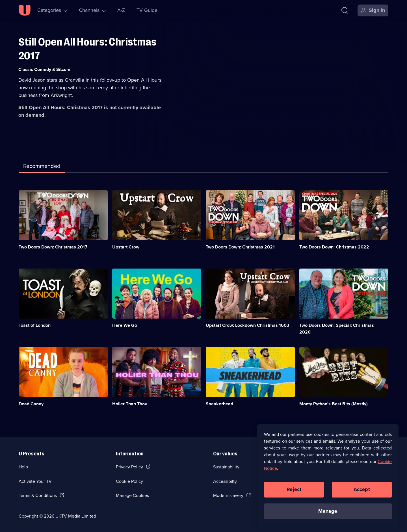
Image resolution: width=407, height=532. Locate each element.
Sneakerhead (219, 404)
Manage (328, 516)
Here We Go (125, 325)
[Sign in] (373, 10)
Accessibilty (225, 481)
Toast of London (35, 325)
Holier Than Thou (130, 404)
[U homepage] (25, 10)
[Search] (345, 10)
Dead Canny (31, 404)
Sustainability (226, 467)
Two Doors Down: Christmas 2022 (334, 247)
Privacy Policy (129, 467)
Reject (294, 494)
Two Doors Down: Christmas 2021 (240, 247)
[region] (328, 480)
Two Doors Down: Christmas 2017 (53, 247)
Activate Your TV (35, 481)
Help (23, 467)
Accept (362, 494)
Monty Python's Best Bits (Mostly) (334, 404)
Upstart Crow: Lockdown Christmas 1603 (247, 325)
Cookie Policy (129, 481)
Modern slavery (228, 495)
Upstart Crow (126, 247)
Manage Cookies (132, 495)
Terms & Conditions (38, 495)
